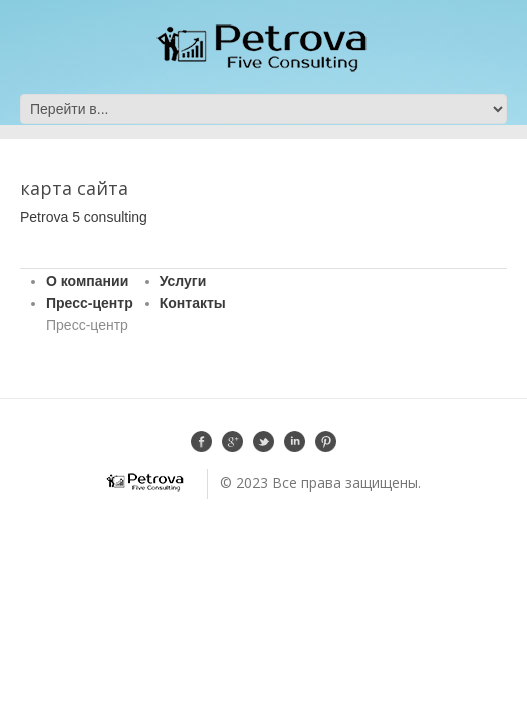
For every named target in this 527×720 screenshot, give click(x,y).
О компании (87, 281)
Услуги (183, 281)
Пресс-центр (89, 303)
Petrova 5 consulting (83, 217)
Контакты (193, 303)
